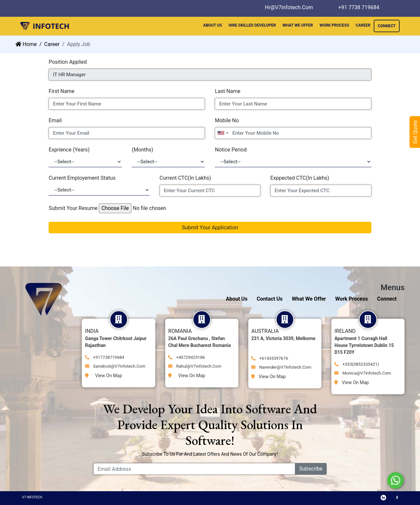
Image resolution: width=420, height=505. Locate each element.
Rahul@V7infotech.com (195, 366)
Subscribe (311, 469)
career (52, 44)
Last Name (227, 91)
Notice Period (231, 150)
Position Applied (68, 62)
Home (26, 44)
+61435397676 (270, 358)
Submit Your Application (210, 228)
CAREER (363, 25)
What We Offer (309, 299)
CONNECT (387, 26)
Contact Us (270, 299)
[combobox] (223, 133)
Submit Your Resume (73, 208)
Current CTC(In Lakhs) (185, 178)
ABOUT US (213, 25)
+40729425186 (187, 357)
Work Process (352, 299)
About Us (237, 299)
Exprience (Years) (69, 150)
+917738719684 (105, 357)
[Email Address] (194, 469)
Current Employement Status (82, 178)
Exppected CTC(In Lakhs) (300, 178)
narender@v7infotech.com (281, 367)
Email (55, 120)
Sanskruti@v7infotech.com (115, 366)
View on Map (104, 376)
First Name (61, 91)
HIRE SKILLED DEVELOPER (252, 25)
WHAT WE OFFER (298, 25)
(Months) (142, 150)
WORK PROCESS (334, 25)
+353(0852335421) (357, 364)
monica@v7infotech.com (363, 373)
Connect (387, 299)
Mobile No (227, 120)
